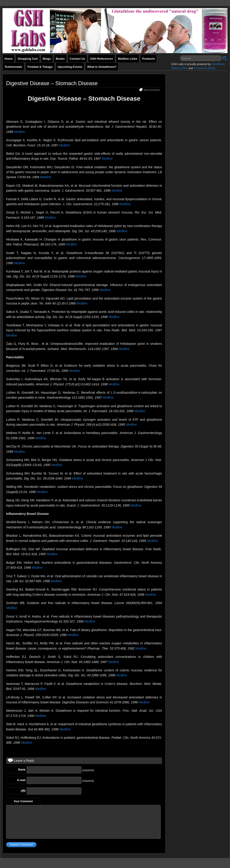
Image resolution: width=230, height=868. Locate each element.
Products (149, 59)
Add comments (152, 90)
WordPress (218, 64)
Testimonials (13, 67)
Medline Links (128, 59)
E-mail (21, 780)
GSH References (101, 59)
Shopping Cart (28, 59)
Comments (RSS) (204, 68)
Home (9, 59)
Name (22, 770)
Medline (19, 132)
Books (60, 59)
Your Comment (23, 801)
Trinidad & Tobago (40, 67)
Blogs (47, 59)
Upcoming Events (70, 67)
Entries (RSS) (179, 68)
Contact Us (78, 59)
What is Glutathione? (102, 67)
